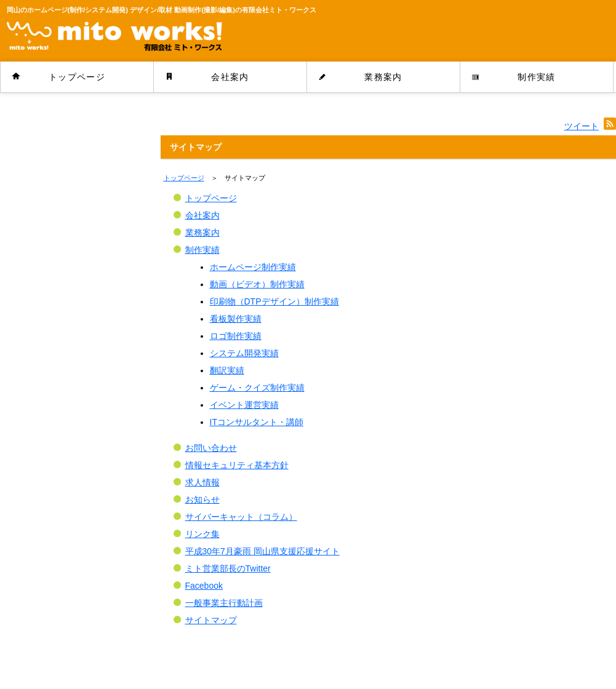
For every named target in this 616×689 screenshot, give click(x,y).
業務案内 (383, 77)
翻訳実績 (227, 370)
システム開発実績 (244, 353)
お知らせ (202, 500)
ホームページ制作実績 (253, 267)
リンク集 (202, 534)
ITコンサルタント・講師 (257, 422)
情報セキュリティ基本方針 (237, 465)
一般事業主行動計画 (224, 603)
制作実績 (537, 77)
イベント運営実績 (244, 405)
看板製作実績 (236, 319)
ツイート (582, 126)
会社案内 (230, 77)
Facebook (204, 586)
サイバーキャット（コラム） (241, 517)
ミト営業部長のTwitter (228, 568)
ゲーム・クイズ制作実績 (257, 388)
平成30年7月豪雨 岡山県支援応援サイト (262, 551)
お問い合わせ (211, 448)
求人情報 (202, 482)
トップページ (77, 77)
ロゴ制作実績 (236, 336)
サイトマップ (211, 620)
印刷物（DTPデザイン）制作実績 (274, 301)
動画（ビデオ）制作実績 (257, 284)
